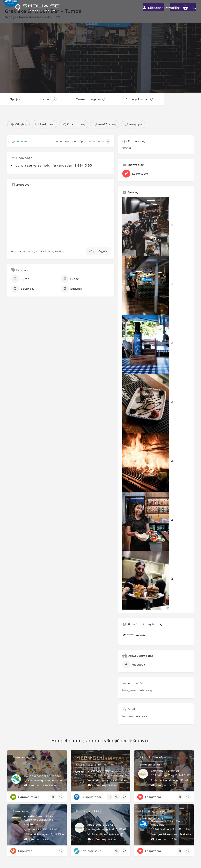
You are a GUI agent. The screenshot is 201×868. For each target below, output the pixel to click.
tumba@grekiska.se (135, 716)
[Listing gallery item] (148, 226)
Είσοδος (154, 8)
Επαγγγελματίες (139, 99)
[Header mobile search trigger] (195, 8)
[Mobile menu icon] (7, 8)
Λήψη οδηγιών (98, 251)
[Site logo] (38, 8)
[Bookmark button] (61, 797)
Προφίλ (15, 99)
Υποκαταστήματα (91, 99)
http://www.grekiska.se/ (137, 690)
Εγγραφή (172, 8)
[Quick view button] (53, 797)
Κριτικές (48, 99)
